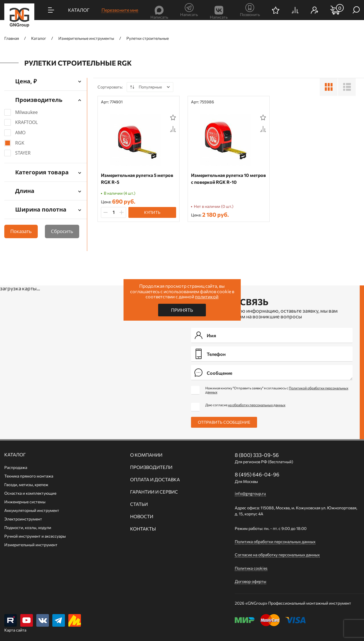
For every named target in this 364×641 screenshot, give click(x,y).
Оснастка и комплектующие (30, 493)
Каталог (15, 455)
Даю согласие (245, 405)
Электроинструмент (23, 519)
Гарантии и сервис (154, 492)
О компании (146, 455)
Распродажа (16, 467)
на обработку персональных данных (257, 405)
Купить (152, 212)
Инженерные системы (25, 502)
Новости (142, 516)
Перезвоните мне (120, 10)
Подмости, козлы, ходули (28, 527)
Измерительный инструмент (31, 545)
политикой (207, 296)
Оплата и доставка (155, 480)
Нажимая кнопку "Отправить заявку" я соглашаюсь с (277, 390)
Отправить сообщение (224, 422)
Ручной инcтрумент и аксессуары (35, 536)
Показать (21, 231)
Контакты (143, 529)
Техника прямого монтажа (29, 476)
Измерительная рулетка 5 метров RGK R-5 (137, 179)
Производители (151, 467)
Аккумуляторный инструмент (32, 510)
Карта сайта (15, 630)
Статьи (139, 504)
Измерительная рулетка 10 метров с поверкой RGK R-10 (228, 179)
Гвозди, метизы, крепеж (26, 485)
